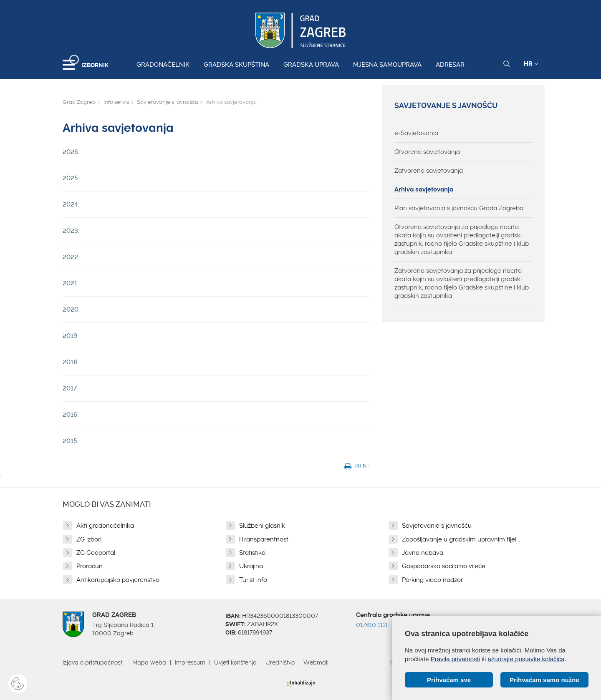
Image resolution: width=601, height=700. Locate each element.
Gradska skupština (236, 65)
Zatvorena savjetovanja (429, 171)
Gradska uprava (311, 65)
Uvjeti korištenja (235, 662)
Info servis (116, 102)
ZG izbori (89, 539)
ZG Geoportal (96, 553)
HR (531, 64)
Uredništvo (280, 662)
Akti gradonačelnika (105, 526)
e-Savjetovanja (416, 133)
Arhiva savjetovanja (424, 189)
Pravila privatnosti (455, 659)
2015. (70, 441)
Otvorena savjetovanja (427, 152)
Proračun (90, 566)
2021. (71, 283)
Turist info (253, 580)
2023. (71, 231)
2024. (71, 204)
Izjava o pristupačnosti (93, 662)
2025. (71, 178)
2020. (71, 310)
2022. (71, 257)
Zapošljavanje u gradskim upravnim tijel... (461, 539)
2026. (71, 152)
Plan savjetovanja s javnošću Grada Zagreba (459, 208)
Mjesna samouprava (387, 65)
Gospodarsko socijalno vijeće (444, 566)
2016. (71, 415)
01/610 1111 (372, 625)
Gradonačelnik (163, 65)
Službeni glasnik (262, 526)
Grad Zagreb (79, 102)
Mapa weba (149, 662)
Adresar (450, 65)
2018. (71, 362)
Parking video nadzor (432, 580)
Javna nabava (423, 553)
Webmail (316, 662)
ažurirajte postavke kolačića (526, 659)
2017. (70, 388)
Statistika (252, 553)
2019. (71, 336)
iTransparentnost (264, 539)
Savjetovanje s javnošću (168, 102)
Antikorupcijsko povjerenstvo (118, 580)
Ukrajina (251, 566)
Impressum (190, 662)
